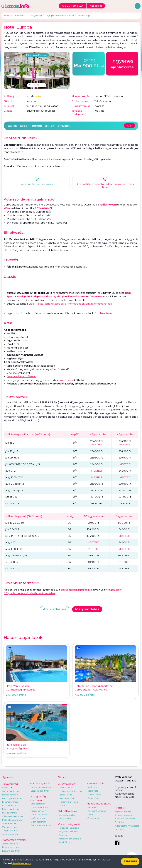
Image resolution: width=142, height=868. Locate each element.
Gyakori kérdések (123, 815)
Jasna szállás (65, 818)
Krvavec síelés (94, 794)
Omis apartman (10, 823)
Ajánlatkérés (54, 609)
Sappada (63, 835)
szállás (12, 126)
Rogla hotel (93, 791)
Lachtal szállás (66, 788)
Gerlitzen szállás (67, 798)
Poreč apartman (10, 795)
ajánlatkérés (122, 63)
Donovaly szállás (67, 815)
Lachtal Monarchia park (71, 791)
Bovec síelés (93, 798)
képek (25, 126)
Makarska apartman (12, 820)
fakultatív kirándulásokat (21, 376)
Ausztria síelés (67, 784)
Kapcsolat (120, 808)
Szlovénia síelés (96, 783)
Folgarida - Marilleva (69, 832)
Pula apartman (10, 813)
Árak (130, 126)
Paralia (70, 15)
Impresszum (121, 829)
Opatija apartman (11, 834)
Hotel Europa (84, 15)
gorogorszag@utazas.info (77, 590)
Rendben (130, 861)
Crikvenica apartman (12, 816)
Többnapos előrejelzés (37, 55)
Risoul (90, 815)
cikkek (49, 126)
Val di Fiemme (66, 842)
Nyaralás (21, 15)
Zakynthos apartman (41, 825)
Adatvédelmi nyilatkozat (127, 826)
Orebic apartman (10, 791)
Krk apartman (9, 806)
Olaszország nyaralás (14, 840)
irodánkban (67, 380)
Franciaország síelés (99, 804)
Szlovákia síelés (68, 811)
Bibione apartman (11, 847)
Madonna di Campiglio (70, 839)
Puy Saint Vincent (97, 811)
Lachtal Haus (65, 795)
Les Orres (92, 807)
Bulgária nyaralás (40, 783)
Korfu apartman (38, 818)
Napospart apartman (41, 787)
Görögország (36, 15)
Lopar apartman (10, 802)
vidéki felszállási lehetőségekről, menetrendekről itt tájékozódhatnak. (71, 304)
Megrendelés (87, 609)
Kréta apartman (38, 811)
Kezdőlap (8, 15)
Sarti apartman (38, 804)
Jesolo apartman (10, 844)
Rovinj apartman (10, 809)
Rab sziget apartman (12, 798)
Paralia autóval (104, 313)
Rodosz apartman (39, 807)
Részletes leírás (22, 863)
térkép (37, 126)
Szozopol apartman (40, 791)
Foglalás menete (123, 811)
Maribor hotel (94, 787)
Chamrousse (93, 818)
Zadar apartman (10, 827)
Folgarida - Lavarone (69, 828)
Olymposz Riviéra (54, 15)
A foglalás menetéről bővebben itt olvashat (29, 593)
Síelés (62, 777)
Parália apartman (39, 815)
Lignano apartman (11, 851)
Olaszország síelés (69, 824)
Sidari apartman (39, 822)
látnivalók (64, 126)
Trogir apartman (10, 831)
